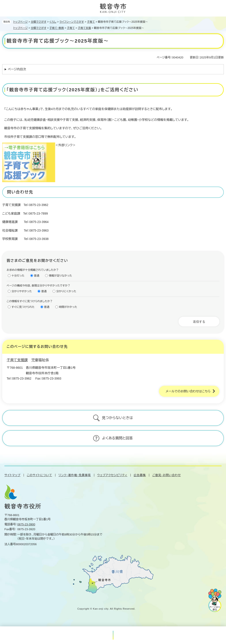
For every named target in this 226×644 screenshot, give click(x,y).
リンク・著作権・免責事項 (75, 475)
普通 (37, 276)
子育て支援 (85, 28)
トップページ (21, 22)
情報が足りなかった (60, 276)
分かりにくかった (66, 291)
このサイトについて (40, 475)
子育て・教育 (57, 28)
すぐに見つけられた (23, 307)
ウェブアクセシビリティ (112, 475)
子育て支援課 (17, 360)
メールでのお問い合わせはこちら (188, 391)
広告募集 (140, 475)
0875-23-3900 (26, 524)
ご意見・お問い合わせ (167, 475)
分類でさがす (39, 22)
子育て (91, 22)
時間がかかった (68, 307)
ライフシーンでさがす (72, 22)
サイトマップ (12, 475)
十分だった (18, 276)
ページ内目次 (17, 69)
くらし (53, 22)
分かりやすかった (22, 291)
